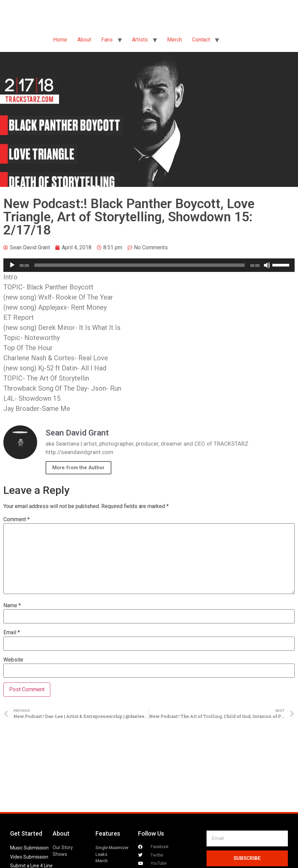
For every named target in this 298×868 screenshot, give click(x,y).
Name (12, 606)
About (84, 40)
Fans (107, 40)
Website (13, 660)
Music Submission (29, 848)
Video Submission (29, 857)
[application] (149, 265)
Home (60, 40)
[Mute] (267, 265)
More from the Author (78, 468)
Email (12, 633)
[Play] (12, 265)
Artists (140, 40)
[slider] (140, 265)
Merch (174, 40)
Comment (17, 520)
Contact (201, 40)
